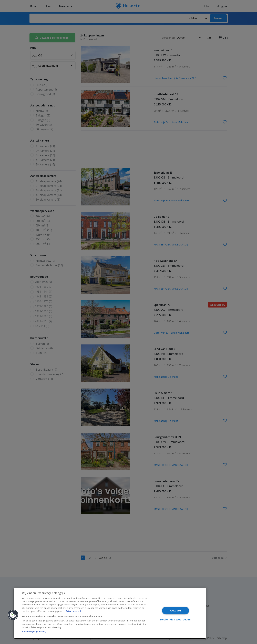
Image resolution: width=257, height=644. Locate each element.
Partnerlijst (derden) (34, 631)
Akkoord (176, 611)
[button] (13, 615)
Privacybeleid (73, 611)
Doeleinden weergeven (175, 620)
